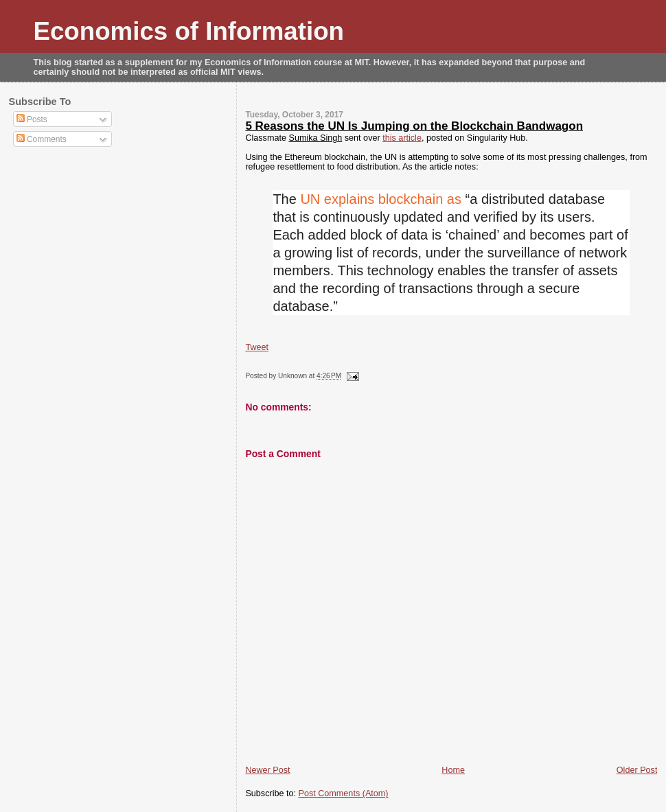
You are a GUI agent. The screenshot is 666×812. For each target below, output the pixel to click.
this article (402, 138)
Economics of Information (189, 31)
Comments (42, 139)
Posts (32, 119)
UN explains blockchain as (381, 199)
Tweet (257, 347)
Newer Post (267, 770)
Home (453, 770)
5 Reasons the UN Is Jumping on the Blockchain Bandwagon (414, 126)
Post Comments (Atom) (344, 793)
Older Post (637, 770)
